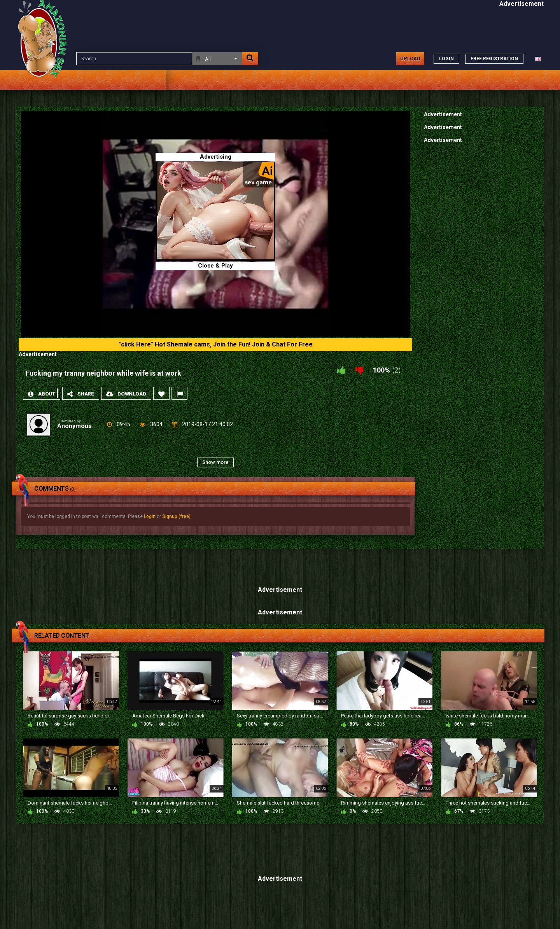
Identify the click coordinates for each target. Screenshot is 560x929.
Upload (410, 59)
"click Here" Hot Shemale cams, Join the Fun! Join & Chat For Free (216, 344)
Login (150, 516)
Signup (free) (176, 516)
